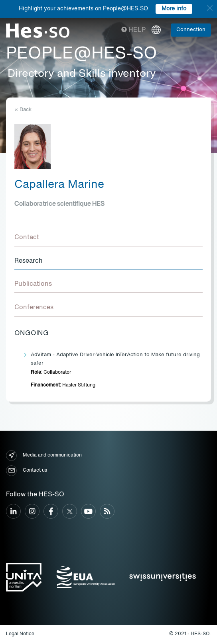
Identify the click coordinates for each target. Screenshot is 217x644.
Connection (191, 30)
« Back (23, 110)
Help (133, 30)
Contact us (27, 471)
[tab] (108, 238)
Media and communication (44, 456)
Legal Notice (20, 634)
